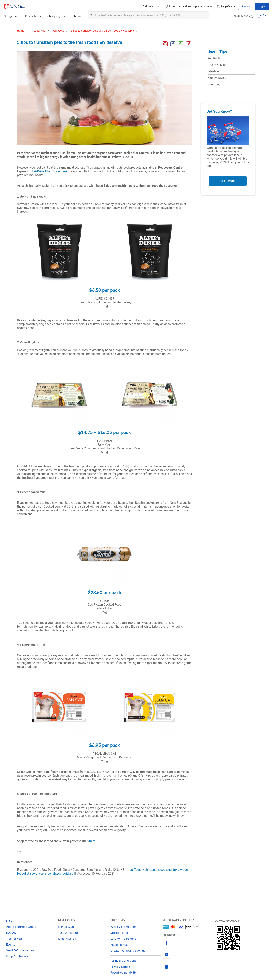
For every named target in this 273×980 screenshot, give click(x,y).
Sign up (246, 6)
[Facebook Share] (173, 44)
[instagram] (189, 967)
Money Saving (217, 78)
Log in (262, 6)
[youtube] (189, 955)
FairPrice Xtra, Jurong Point (51, 171)
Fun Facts (214, 58)
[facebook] (189, 943)
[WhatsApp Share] (181, 44)
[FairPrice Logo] (15, 6)
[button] (252, 16)
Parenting (214, 84)
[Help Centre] (226, 7)
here (92, 841)
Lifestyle (213, 71)
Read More (228, 181)
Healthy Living (217, 65)
